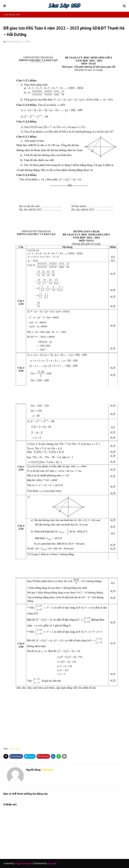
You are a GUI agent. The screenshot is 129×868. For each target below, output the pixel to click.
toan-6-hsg (14, 749)
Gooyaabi (52, 863)
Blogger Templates (23, 863)
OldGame (10, 42)
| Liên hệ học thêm (12, 15)
